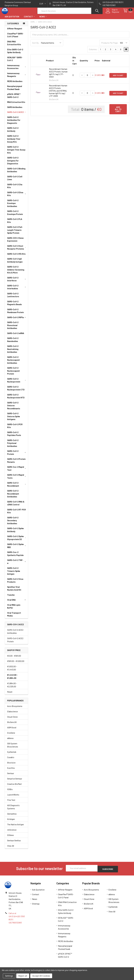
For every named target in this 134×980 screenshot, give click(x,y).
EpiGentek (12, 754)
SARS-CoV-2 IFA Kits (16, 256)
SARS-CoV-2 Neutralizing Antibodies (13, 351)
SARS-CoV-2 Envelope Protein (15, 215)
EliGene (10, 837)
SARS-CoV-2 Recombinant (17, 487)
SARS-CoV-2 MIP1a (17, 320)
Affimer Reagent (15, 31)
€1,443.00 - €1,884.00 (12, 679)
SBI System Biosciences (13, 747)
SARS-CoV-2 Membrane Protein (15, 313)
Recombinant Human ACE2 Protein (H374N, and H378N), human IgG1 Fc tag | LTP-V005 (58, 93)
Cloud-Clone (12, 719)
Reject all (23, 976)
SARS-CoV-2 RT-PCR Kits (16, 513)
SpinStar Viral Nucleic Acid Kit (14, 591)
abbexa (10, 740)
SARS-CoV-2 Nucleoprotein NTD (16, 398)
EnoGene (11, 735)
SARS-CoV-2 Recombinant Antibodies (13, 496)
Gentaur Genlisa (14, 843)
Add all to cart (118, 111)
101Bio (10, 792)
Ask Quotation (12, 19)
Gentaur (11, 776)
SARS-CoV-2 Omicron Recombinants (14, 408)
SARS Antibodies (15, 109)
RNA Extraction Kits (16, 104)
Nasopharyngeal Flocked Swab (15, 90)
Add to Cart (118, 77)
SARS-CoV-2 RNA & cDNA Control (16, 505)
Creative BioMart (14, 786)
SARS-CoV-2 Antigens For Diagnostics (13, 163)
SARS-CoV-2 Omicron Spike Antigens (14, 419)
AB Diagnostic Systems (13, 809)
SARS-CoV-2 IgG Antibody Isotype (15, 263)
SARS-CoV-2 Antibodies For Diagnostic (14, 122)
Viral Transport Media (14, 617)
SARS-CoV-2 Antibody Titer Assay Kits (14, 141)
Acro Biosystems (15, 708)
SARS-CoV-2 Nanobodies (13, 342)
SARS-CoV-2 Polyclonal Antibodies (13, 445)
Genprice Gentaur (15, 781)
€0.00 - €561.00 (14, 658)
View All (11, 848)
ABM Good (12, 730)
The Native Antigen (16, 827)
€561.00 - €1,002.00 (16, 663)
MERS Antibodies (15, 84)
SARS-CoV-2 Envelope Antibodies (13, 206)
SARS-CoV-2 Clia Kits (15, 188)
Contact (29, 19)
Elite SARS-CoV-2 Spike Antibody (15, 53)
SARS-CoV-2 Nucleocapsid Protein (13, 373)
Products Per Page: (110, 45)
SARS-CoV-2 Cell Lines (15, 180)
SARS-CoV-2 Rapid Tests (17, 479)
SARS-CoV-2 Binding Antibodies (16, 172)
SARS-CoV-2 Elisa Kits (17, 196)
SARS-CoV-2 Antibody (13, 132)
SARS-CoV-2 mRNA (16, 336)
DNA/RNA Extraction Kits (14, 45)
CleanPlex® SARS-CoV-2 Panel (15, 37)
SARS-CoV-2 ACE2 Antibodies (15, 634)
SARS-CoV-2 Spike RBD (17, 548)
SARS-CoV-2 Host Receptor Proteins (17, 250)
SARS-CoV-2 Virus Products (15, 583)
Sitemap (36, 905)
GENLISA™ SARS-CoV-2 (15, 61)
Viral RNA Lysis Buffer (14, 609)
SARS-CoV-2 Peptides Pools (14, 436)
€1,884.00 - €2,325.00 (12, 687)
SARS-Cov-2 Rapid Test (17, 471)
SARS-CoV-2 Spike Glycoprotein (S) (17, 540)
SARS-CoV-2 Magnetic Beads (14, 305)
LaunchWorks (13, 797)
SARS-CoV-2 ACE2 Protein (15, 642)
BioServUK (12, 724)
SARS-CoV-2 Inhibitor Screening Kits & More (16, 272)
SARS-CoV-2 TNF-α (17, 564)
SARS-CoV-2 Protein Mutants (16, 463)
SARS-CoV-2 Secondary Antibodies (13, 523)
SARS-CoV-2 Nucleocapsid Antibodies (13, 362)
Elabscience (12, 714)
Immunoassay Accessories (17, 69)
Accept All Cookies (41, 976)
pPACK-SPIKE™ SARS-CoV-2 (14, 98)
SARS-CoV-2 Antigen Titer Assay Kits (16, 152)
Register (113, 14)
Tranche (11, 597)
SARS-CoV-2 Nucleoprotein (17, 383)
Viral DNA (17, 602)
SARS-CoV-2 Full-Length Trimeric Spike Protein (15, 232)
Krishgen (11, 821)
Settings (9, 976)
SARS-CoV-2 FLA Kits (15, 223)
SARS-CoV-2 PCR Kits (15, 428)
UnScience (12, 832)
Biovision (11, 765)
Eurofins (11, 770)
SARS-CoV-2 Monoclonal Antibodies (13, 328)
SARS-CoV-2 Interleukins (17, 289)
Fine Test (11, 802)
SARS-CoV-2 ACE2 (17, 114)
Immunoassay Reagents (17, 77)
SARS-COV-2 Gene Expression (15, 242)
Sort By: (36, 45)
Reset (10, 694)
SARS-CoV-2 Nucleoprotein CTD (16, 391)
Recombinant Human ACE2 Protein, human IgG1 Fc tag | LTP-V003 (58, 75)
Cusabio (11, 760)
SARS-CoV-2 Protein (17, 455)
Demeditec (12, 816)
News (43, 19)
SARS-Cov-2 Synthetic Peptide (15, 556)
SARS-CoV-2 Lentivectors (13, 297)
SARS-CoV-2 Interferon (17, 281)
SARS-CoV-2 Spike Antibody (15, 532)
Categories (13, 26)
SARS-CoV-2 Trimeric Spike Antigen (14, 573)
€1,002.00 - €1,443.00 (12, 670)
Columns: (93, 52)
